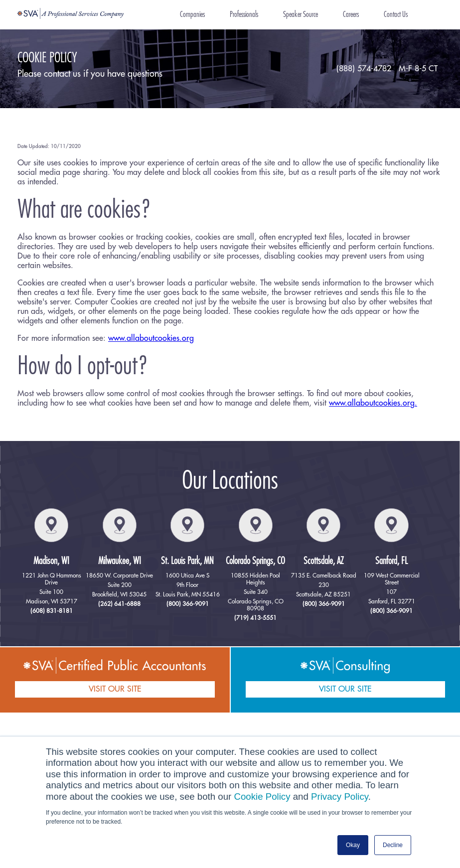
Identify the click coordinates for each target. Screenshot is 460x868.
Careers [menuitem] (351, 14)
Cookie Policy (262, 796)
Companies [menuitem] (192, 14)
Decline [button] (393, 845)
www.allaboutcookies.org (151, 338)
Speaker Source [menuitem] (301, 14)
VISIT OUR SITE (115, 689)
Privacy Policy (340, 796)
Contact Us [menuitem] (396, 14)
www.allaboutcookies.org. (373, 403)
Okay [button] (353, 845)
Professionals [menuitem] (244, 14)
